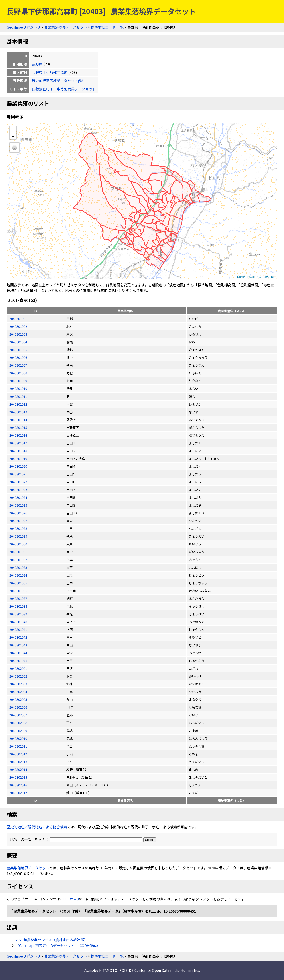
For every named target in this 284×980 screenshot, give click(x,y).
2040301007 (18, 365)
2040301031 (18, 552)
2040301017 (18, 443)
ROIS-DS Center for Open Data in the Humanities (160, 970)
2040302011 (18, 746)
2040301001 (18, 319)
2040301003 (18, 334)
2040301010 (18, 388)
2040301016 (18, 435)
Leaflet (241, 277)
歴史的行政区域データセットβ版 (58, 81)
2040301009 (18, 381)
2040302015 (18, 777)
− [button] (13, 136)
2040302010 (18, 738)
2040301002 (18, 326)
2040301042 (18, 637)
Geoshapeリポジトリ (24, 27)
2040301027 (18, 521)
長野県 (37, 64)
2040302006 (18, 707)
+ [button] (13, 129)
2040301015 (18, 427)
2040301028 (18, 528)
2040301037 (18, 598)
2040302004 (18, 692)
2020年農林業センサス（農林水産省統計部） (51, 940)
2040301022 (18, 482)
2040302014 (18, 769)
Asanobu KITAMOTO (101, 970)
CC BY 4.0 (71, 899)
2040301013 (18, 412)
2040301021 (18, 474)
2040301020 (18, 466)
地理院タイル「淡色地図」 (261, 277)
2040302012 (18, 754)
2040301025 (18, 505)
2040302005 (18, 699)
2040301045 (18, 661)
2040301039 (18, 614)
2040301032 (18, 560)
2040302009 (18, 731)
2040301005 (18, 350)
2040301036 (18, 591)
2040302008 (18, 723)
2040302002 (18, 676)
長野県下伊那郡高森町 (50, 72)
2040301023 (18, 490)
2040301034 (18, 575)
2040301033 (18, 567)
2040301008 (18, 373)
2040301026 (18, 513)
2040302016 (18, 785)
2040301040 (18, 622)
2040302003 (18, 684)
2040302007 (18, 715)
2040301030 (18, 544)
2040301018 (18, 451)
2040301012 (18, 404)
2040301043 (18, 645)
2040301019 (18, 459)
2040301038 (18, 606)
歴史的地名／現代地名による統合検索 (37, 827)
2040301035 (18, 583)
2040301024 (18, 497)
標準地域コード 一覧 (107, 27)
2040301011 (18, 396)
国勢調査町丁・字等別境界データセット (64, 89)
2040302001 (18, 668)
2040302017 (18, 793)
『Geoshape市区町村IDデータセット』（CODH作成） (58, 945)
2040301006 (18, 357)
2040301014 (18, 420)
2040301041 (18, 629)
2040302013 (18, 762)
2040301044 (18, 653)
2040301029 (18, 536)
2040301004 (18, 342)
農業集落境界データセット (66, 27)
